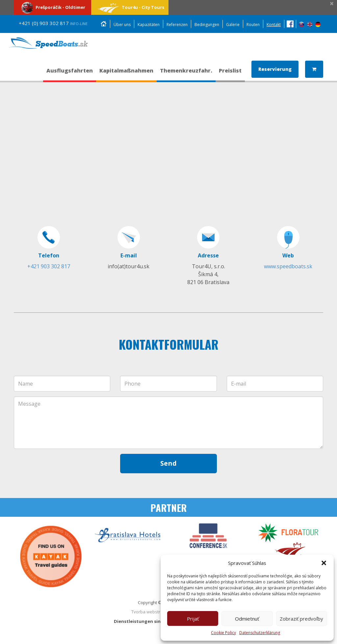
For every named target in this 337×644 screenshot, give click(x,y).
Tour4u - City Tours (130, 7)
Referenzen (177, 25)
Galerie (233, 25)
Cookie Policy (223, 633)
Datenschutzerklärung (260, 633)
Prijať (193, 619)
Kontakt (274, 25)
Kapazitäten (149, 25)
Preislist (230, 73)
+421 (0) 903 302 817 (53, 23)
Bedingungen (207, 25)
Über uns (122, 25)
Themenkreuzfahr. (186, 73)
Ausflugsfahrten (70, 73)
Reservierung (275, 69)
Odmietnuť (247, 619)
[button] (324, 563)
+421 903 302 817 (49, 266)
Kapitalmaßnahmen (126, 73)
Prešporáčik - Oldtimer (52, 7)
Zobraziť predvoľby (301, 619)
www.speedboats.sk (288, 266)
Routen (253, 25)
